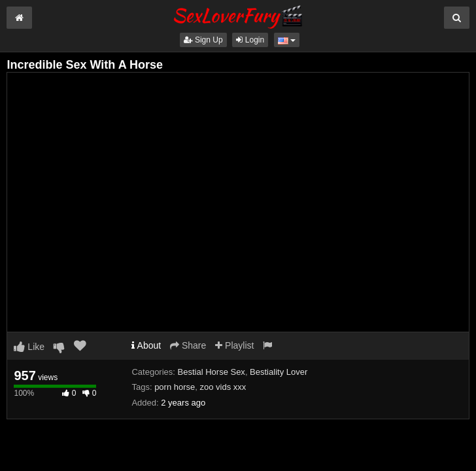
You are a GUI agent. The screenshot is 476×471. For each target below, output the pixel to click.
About (146, 345)
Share (188, 345)
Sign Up (203, 40)
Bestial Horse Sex (212, 372)
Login (250, 40)
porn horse (175, 387)
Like (29, 347)
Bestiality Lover (279, 372)
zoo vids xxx (223, 387)
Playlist (234, 345)
